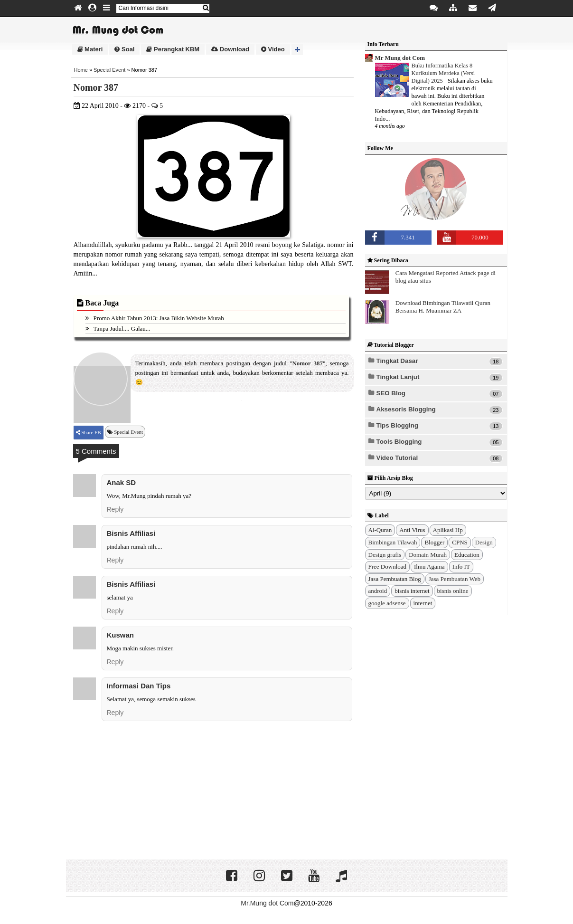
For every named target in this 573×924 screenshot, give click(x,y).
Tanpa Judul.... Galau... (122, 329)
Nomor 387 (96, 87)
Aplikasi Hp (448, 530)
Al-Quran (380, 530)
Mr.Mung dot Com (267, 903)
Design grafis (385, 555)
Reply (115, 509)
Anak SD (122, 482)
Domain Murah (428, 555)
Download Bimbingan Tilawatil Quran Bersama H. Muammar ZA (443, 307)
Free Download (388, 567)
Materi (90, 49)
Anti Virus (412, 530)
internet (423, 603)
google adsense (387, 603)
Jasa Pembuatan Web (455, 579)
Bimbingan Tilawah (393, 542)
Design (484, 542)
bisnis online (453, 591)
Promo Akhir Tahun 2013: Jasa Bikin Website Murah (159, 318)
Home (81, 70)
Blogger (434, 542)
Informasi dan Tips (139, 686)
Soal (124, 49)
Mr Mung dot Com (400, 58)
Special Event (109, 70)
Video (273, 49)
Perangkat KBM (173, 49)
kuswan (121, 635)
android (378, 591)
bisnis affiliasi (131, 533)
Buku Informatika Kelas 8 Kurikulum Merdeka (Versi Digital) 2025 (443, 73)
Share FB (91, 432)
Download (230, 49)
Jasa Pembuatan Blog (395, 579)
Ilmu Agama (429, 567)
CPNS (460, 542)
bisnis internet (412, 591)
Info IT (461, 567)
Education (467, 555)
